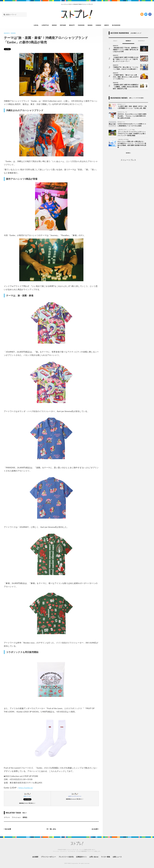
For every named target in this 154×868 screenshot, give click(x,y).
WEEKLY (128, 41)
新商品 (25, 817)
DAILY (115, 41)
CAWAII (98, 25)
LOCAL (36, 25)
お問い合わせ (94, 857)
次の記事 (95, 829)
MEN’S (107, 25)
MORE (128, 153)
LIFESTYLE (45, 25)
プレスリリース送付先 (66, 857)
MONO (54, 25)
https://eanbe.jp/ (26, 788)
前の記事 (7, 829)
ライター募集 (106, 857)
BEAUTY (72, 25)
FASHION (81, 25)
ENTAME (63, 25)
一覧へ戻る (51, 829)
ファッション (16, 817)
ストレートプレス (128, 160)
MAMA (90, 25)
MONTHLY (141, 41)
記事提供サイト (81, 857)
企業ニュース (117, 857)
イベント (7, 817)
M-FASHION (116, 25)
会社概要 (35, 857)
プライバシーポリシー (48, 857)
